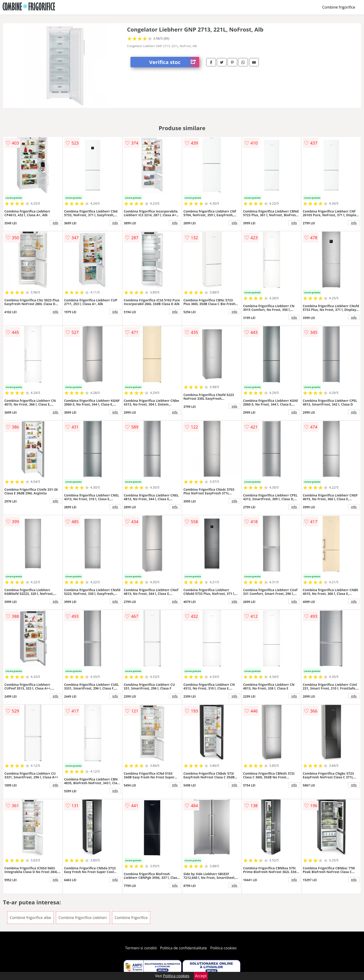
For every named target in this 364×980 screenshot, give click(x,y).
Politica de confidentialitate (184, 948)
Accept (201, 976)
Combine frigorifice (339, 7)
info (55, 223)
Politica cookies (224, 948)
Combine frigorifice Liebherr (83, 918)
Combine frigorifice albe (30, 918)
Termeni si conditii (141, 948)
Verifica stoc (174, 62)
